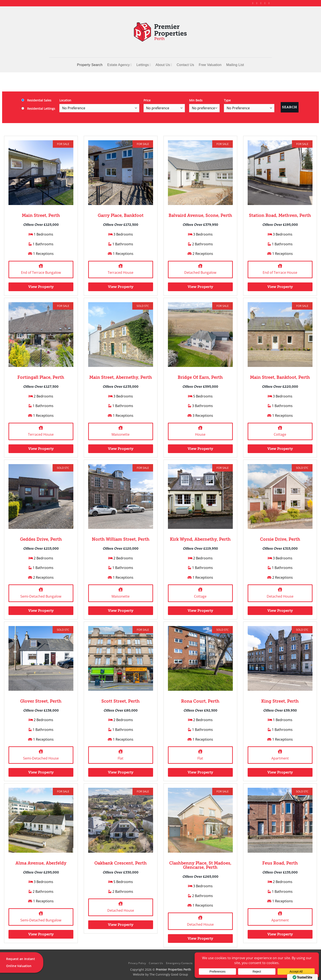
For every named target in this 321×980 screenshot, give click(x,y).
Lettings (144, 65)
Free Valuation (210, 65)
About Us (164, 65)
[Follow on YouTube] (270, 3)
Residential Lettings (38, 109)
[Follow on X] (262, 3)
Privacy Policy (137, 963)
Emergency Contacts (179, 963)
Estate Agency (120, 65)
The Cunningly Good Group (169, 974)
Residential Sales (36, 100)
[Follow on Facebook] (254, 3)
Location (65, 100)
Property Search (90, 65)
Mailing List (235, 65)
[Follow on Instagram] (258, 3)
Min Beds (196, 100)
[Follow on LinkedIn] (266, 3)
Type (227, 100)
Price (147, 100)
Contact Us (185, 65)
